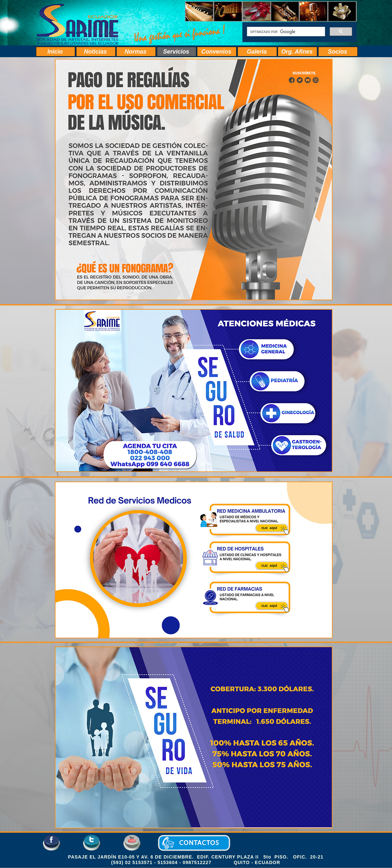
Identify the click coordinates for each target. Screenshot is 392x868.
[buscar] (285, 32)
